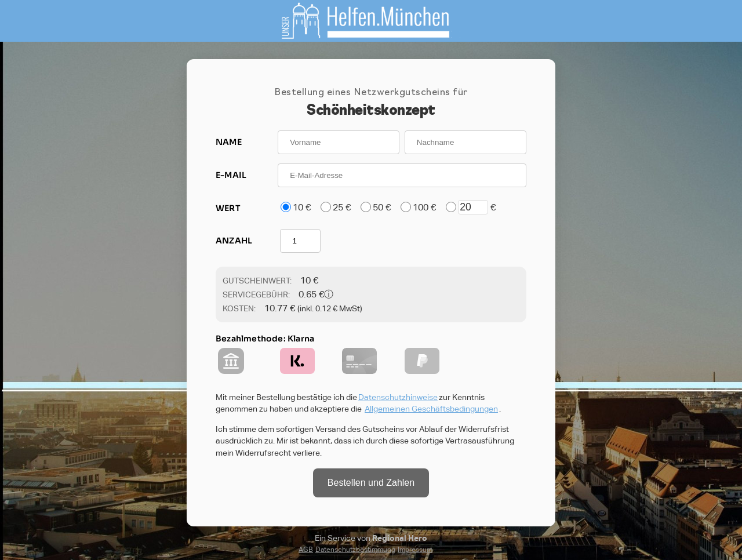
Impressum (415, 550)
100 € (424, 207)
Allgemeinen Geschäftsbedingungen (431, 409)
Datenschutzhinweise (398, 397)
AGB (306, 550)
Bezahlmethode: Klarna (265, 339)
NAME (229, 142)
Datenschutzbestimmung (355, 550)
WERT (228, 208)
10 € (302, 207)
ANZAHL (234, 241)
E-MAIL (231, 175)
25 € (342, 207)
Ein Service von (371, 538)
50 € (382, 207)
